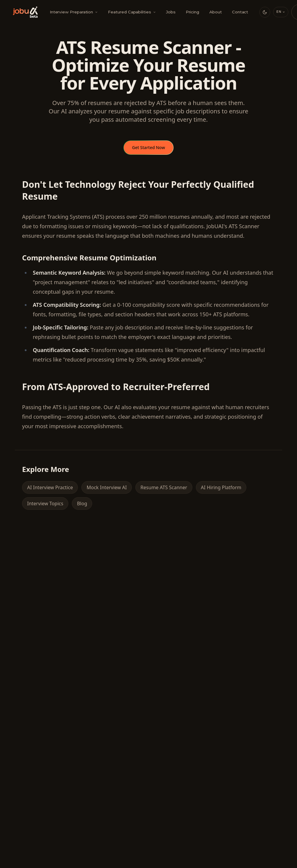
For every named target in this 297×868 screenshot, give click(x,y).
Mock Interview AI (107, 487)
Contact (240, 12)
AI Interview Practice (50, 487)
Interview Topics (45, 503)
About (216, 12)
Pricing (193, 12)
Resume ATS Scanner (164, 487)
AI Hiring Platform (221, 487)
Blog (82, 503)
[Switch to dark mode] (265, 12)
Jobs (171, 12)
